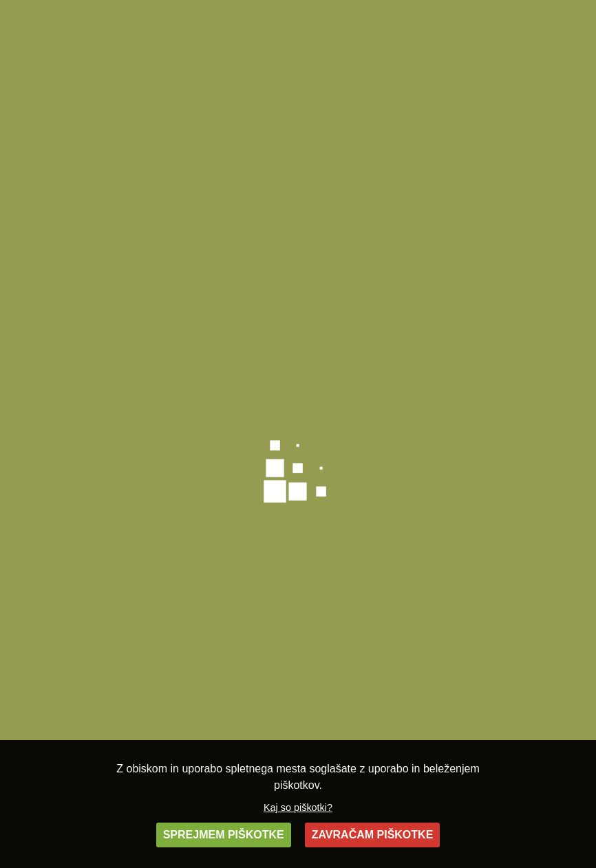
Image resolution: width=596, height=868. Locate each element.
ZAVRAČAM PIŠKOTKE (373, 835)
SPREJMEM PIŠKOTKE (224, 835)
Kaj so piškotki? (298, 807)
